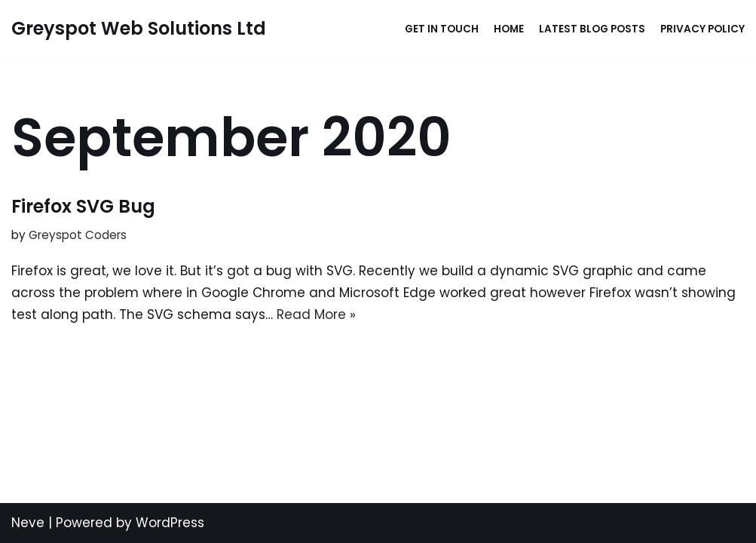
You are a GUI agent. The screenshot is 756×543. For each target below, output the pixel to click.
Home (509, 29)
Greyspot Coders (78, 235)
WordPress (170, 523)
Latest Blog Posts (592, 29)
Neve (28, 523)
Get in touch (442, 29)
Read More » (316, 314)
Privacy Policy (702, 29)
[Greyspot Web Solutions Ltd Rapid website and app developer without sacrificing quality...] (139, 29)
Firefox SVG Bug (83, 206)
